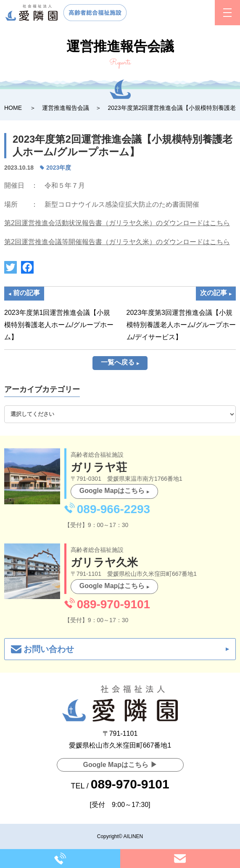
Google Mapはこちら (112, 491)
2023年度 (59, 168)
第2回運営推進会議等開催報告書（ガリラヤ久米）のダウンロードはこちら (117, 242)
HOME (13, 108)
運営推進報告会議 (66, 108)
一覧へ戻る (118, 362)
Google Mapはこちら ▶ (120, 765)
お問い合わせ (49, 649)
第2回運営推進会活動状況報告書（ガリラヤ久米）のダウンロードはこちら (117, 223)
